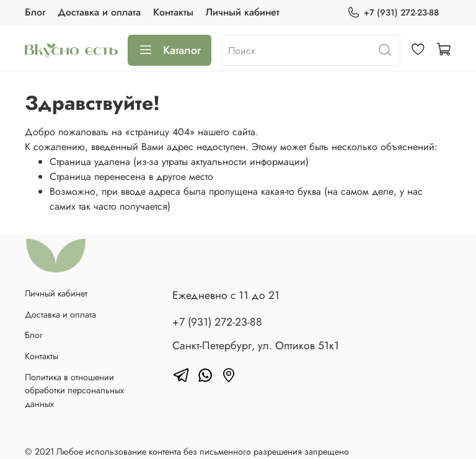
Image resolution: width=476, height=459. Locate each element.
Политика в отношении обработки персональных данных (74, 390)
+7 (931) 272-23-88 (393, 13)
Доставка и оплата (99, 12)
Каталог (170, 50)
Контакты (173, 12)
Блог (35, 12)
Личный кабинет (243, 12)
